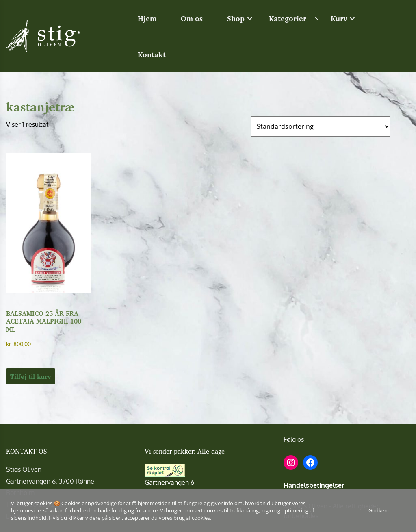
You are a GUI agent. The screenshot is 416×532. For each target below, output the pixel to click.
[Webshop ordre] (321, 126)
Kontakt (152, 54)
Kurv (339, 18)
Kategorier (288, 18)
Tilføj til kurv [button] (31, 376)
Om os (192, 18)
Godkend (380, 510)
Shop (236, 18)
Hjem (147, 18)
